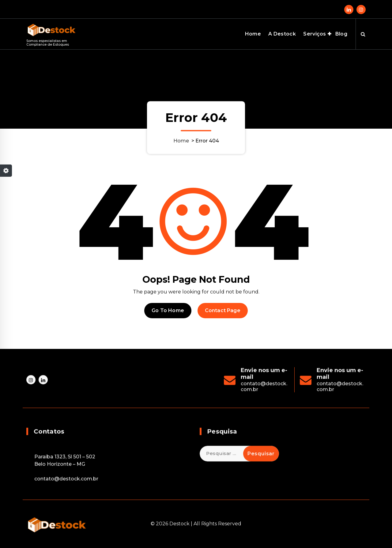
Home (253, 34)
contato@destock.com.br (66, 520)
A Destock (282, 34)
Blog (341, 34)
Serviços (315, 34)
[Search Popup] (363, 34)
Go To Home (168, 310)
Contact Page (223, 310)
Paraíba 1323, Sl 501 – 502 (65, 498)
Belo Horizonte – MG (60, 506)
